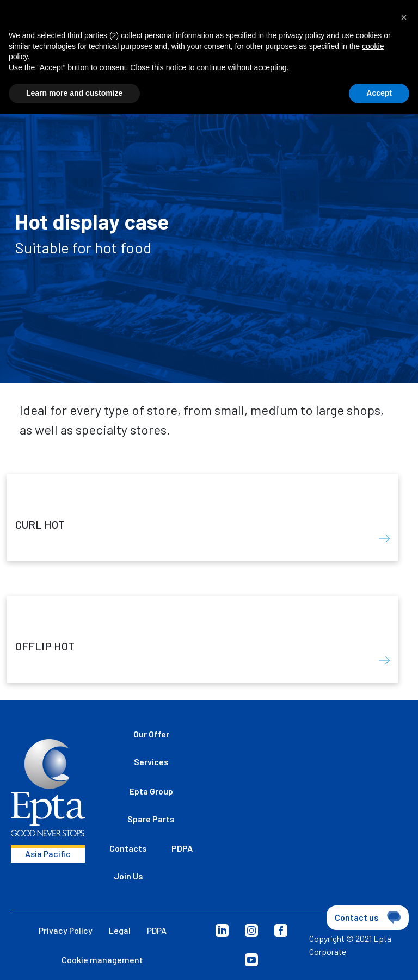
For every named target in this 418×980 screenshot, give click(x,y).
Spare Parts (151, 819)
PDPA (182, 848)
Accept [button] (379, 93)
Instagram (251, 931)
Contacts (128, 848)
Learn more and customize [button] (74, 93)
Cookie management (102, 960)
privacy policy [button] (302, 35)
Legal (120, 930)
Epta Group (151, 791)
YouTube (251, 960)
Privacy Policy (66, 930)
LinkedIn (222, 931)
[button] (404, 17)
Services (151, 762)
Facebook (281, 931)
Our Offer (151, 734)
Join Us (128, 876)
